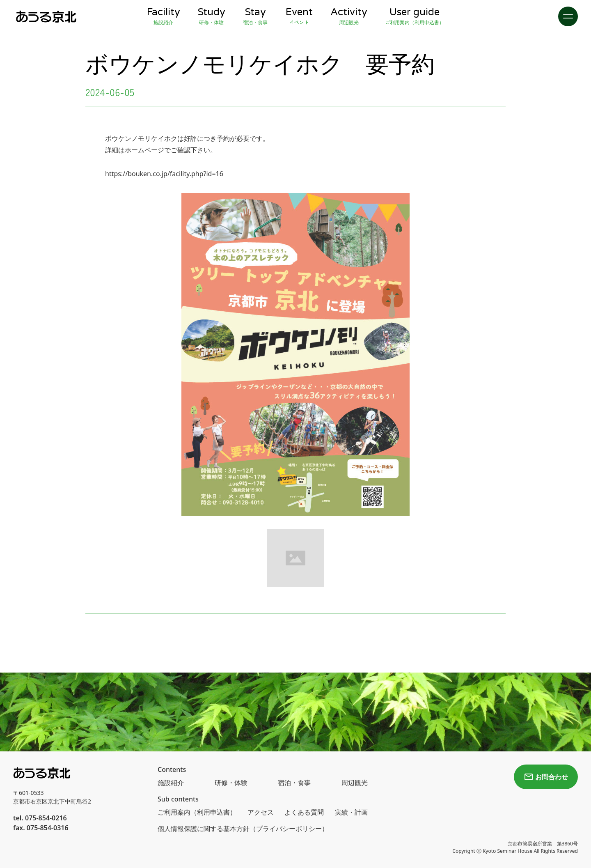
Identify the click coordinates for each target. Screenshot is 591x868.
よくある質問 (304, 812)
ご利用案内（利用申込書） (197, 812)
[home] (46, 16)
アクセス (261, 812)
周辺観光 (355, 783)
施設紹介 (171, 783)
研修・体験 (231, 783)
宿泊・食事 (294, 783)
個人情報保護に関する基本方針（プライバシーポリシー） (243, 829)
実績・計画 (351, 812)
